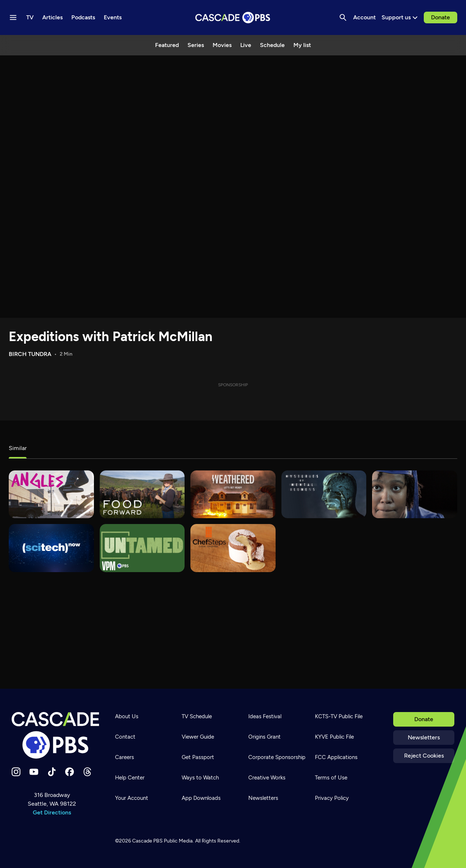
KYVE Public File (334, 737)
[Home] (55, 735)
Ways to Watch (200, 778)
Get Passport (198, 757)
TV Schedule (197, 716)
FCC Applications (336, 757)
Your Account (132, 798)
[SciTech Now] (51, 548)
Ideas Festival (265, 716)
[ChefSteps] (233, 548)
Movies (222, 45)
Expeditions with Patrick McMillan (110, 337)
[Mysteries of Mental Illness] (324, 494)
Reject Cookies (424, 756)
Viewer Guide (198, 737)
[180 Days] (415, 494)
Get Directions (52, 812)
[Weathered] (233, 494)
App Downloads (201, 798)
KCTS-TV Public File (339, 716)
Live (246, 45)
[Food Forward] (142, 494)
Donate (441, 17)
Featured (167, 45)
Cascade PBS (147, 841)
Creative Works (267, 778)
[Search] (343, 17)
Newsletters (424, 737)
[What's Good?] (51, 494)
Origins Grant (264, 737)
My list (302, 45)
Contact (125, 737)
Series (196, 45)
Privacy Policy (332, 798)
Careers (125, 757)
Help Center (130, 778)
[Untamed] (142, 548)
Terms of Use (331, 778)
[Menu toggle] (13, 17)
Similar (18, 448)
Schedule (272, 45)
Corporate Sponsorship (277, 757)
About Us (127, 716)
